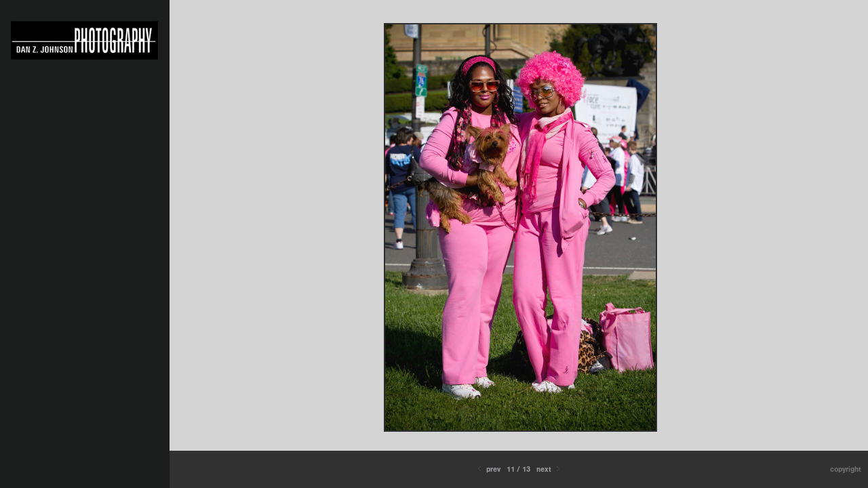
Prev (488, 469)
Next (549, 469)
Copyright (846, 469)
